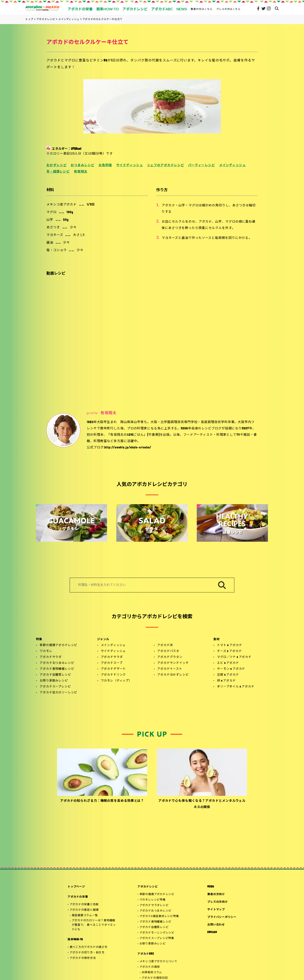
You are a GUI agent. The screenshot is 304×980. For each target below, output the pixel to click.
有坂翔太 (81, 172)
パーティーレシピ (201, 165)
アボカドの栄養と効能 (84, 904)
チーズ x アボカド (229, 651)
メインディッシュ (232, 165)
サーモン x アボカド (231, 669)
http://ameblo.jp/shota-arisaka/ (128, 448)
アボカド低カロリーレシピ (58, 693)
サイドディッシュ (129, 165)
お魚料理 (105, 165)
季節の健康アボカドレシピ (58, 645)
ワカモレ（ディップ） (116, 681)
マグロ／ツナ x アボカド (234, 657)
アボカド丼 (165, 645)
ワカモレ (46, 651)
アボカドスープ (112, 663)
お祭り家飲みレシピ (54, 681)
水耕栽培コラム (152, 973)
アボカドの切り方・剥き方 (87, 953)
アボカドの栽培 (150, 967)
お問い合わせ (216, 925)
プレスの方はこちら (229, 9)
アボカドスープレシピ (55, 687)
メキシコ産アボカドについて (158, 962)
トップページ (76, 887)
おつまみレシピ (82, 165)
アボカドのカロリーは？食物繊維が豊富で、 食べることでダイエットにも (94, 925)
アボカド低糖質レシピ (55, 675)
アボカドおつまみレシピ (57, 663)
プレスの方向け (217, 902)
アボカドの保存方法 (83, 958)
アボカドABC (146, 954)
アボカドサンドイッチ (173, 663)
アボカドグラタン (170, 657)
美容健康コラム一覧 (85, 915)
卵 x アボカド (226, 681)
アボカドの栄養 (78, 897)
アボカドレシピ (148, 887)
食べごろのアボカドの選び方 (89, 947)
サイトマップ (216, 910)
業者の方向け (216, 894)
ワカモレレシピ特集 (153, 900)
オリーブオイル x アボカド (236, 687)
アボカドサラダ (51, 657)
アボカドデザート (113, 669)
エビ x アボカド (228, 663)
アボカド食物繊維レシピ (57, 669)
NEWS (211, 887)
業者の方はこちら (202, 9)
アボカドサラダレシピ (154, 905)
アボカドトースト (170, 669)
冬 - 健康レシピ (58, 172)
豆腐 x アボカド (228, 675)
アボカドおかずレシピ (173, 675)
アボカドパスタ (168, 651)
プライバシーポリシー (222, 917)
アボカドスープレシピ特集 (157, 938)
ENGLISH (212, 932)
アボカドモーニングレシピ (157, 933)
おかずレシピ (56, 165)
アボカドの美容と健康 (84, 910)
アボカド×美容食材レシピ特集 (159, 916)
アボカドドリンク (113, 675)
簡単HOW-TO (75, 940)
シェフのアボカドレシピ (166, 165)
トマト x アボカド (229, 645)
